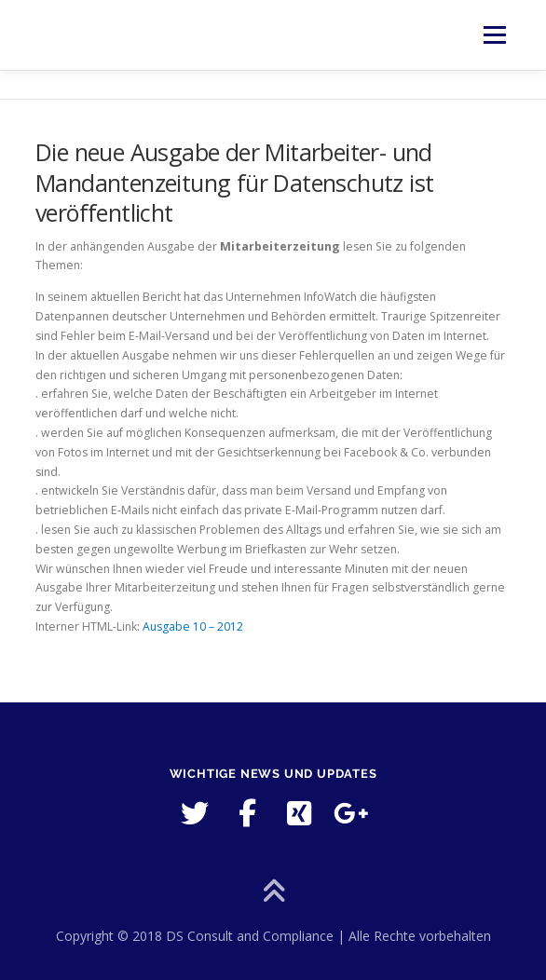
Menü (493, 35)
